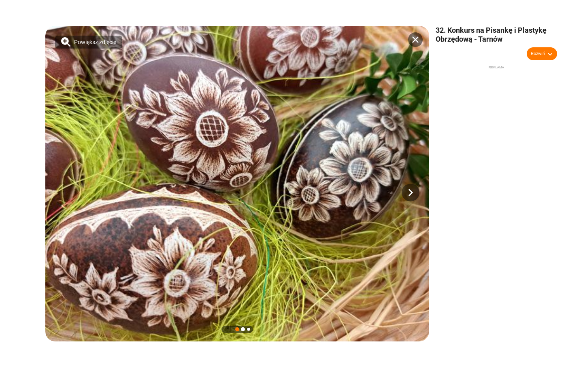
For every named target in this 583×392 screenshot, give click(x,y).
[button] (411, 193)
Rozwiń (538, 54)
